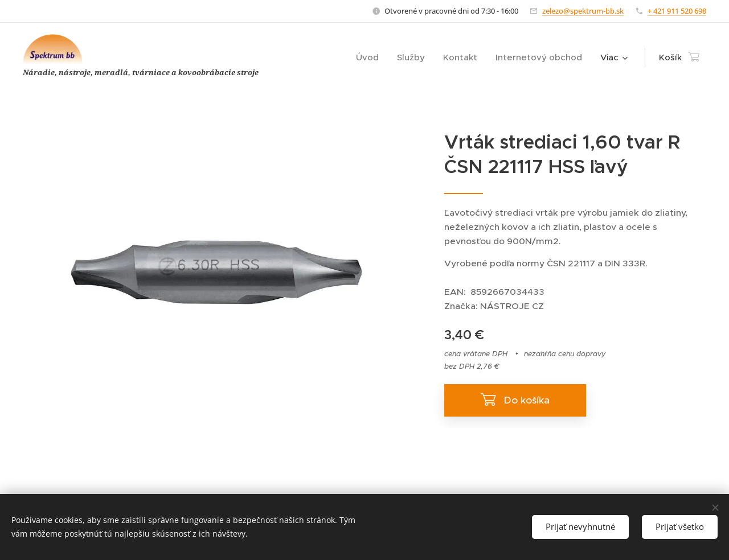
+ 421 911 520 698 (677, 11)
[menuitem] (370, 57)
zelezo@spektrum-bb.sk (583, 11)
